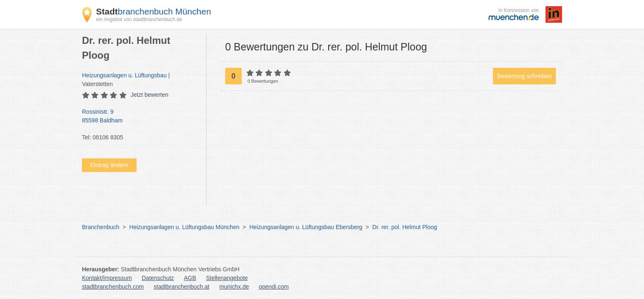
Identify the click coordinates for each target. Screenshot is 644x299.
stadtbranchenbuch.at (181, 287)
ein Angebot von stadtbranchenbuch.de (139, 19)
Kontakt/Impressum (107, 278)
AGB (190, 278)
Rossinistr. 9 (140, 117)
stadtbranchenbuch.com (113, 287)
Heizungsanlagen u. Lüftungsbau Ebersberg (306, 227)
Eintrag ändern (109, 165)
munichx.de (234, 287)
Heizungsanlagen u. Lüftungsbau (124, 75)
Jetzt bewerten (150, 95)
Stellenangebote (227, 278)
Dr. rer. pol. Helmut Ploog (405, 227)
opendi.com (274, 287)
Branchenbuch (101, 227)
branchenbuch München (154, 11)
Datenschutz (158, 278)
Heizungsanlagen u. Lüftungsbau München (184, 227)
